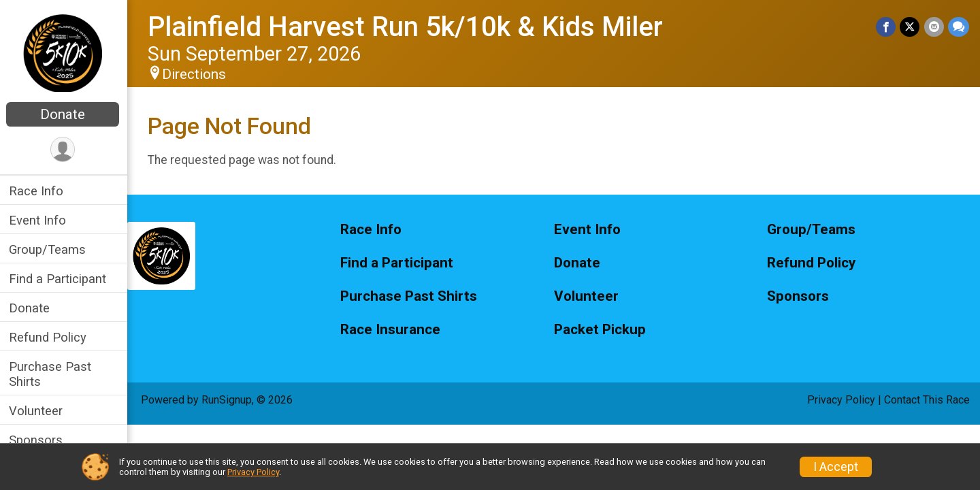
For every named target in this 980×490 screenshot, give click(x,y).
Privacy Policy (841, 400)
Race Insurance (392, 330)
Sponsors (38, 440)
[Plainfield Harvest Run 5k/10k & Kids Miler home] (65, 52)
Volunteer (38, 411)
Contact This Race (927, 400)
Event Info (39, 220)
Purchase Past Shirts (52, 374)
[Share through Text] (959, 27)
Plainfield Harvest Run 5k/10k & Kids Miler (407, 27)
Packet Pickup (601, 330)
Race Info (38, 191)
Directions (196, 74)
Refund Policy (50, 337)
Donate (65, 114)
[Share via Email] (934, 27)
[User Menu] (65, 149)
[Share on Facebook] (886, 27)
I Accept (836, 467)
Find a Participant (60, 279)
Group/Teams (49, 249)
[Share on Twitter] (910, 27)
